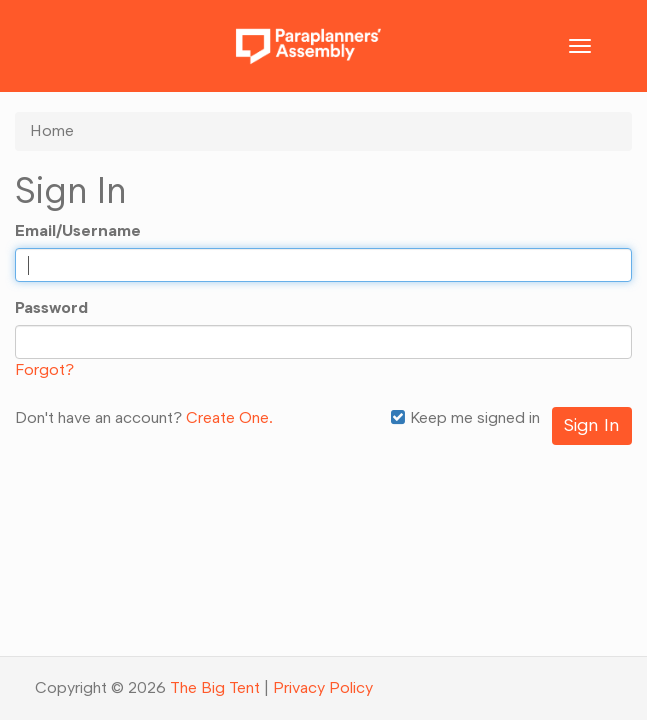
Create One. (229, 417)
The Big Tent (215, 687)
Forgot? (44, 369)
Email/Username (78, 230)
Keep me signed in (465, 417)
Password (51, 307)
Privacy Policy (323, 687)
